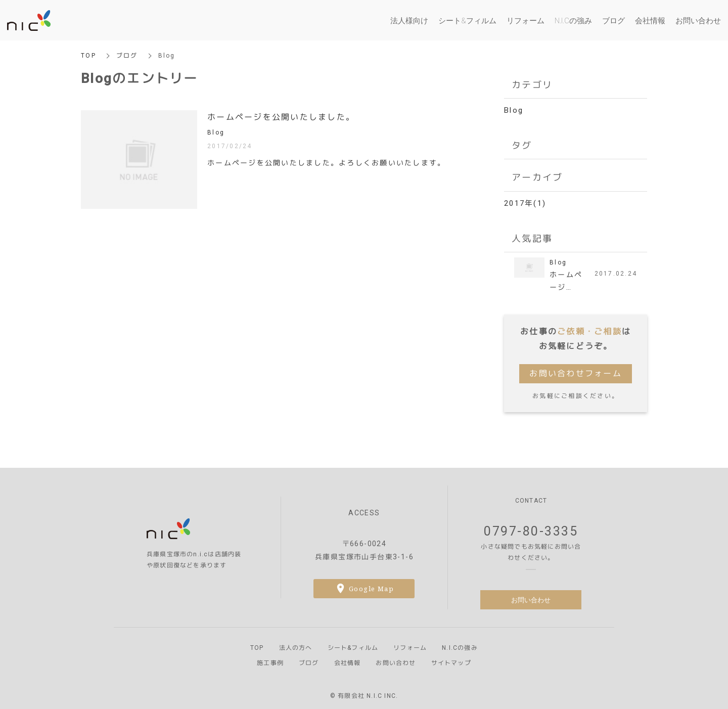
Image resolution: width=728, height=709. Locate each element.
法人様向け (409, 20)
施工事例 (270, 663)
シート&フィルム (353, 648)
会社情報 (348, 663)
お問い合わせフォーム (576, 373)
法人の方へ (296, 648)
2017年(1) (525, 203)
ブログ (127, 56)
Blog (514, 110)
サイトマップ (451, 663)
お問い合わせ (531, 600)
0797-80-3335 (531, 532)
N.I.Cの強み (460, 648)
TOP (88, 56)
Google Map (371, 588)
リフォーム (410, 648)
